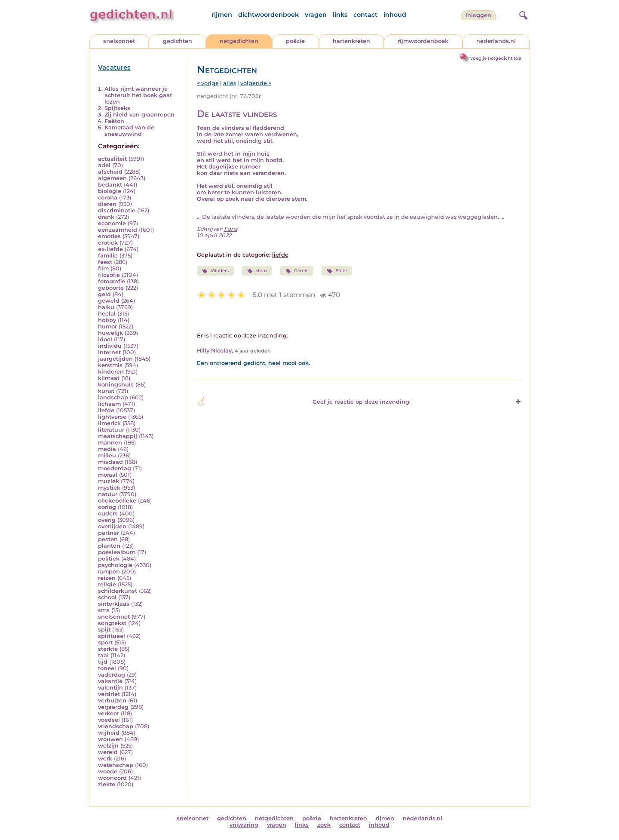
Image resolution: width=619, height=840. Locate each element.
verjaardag (113, 707)
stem (257, 271)
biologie (110, 191)
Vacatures (114, 67)
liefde (106, 410)
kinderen (111, 372)
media (107, 449)
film (103, 268)
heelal (107, 314)
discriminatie (117, 210)
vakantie (110, 681)
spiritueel (112, 636)
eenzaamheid (118, 230)
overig (107, 520)
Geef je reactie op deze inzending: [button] (304, 402)
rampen (109, 572)
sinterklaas (114, 604)
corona (108, 198)
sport (105, 642)
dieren (107, 204)
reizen (107, 578)
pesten (108, 539)
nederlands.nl (496, 41)
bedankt (110, 185)
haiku (106, 307)
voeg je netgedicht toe (496, 58)
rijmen (222, 15)
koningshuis (116, 385)
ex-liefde (110, 249)
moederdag (115, 468)
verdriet (109, 694)
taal (103, 655)
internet (109, 352)
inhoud (395, 15)
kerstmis (110, 365)
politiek (109, 559)
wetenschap (116, 765)
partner (109, 533)
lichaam (109, 404)
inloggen (478, 15)
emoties (109, 236)
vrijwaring (244, 825)
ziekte (107, 784)
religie (107, 584)
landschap (113, 397)
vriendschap (116, 726)
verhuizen (112, 701)
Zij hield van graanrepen (139, 115)
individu (110, 346)
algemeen (112, 178)
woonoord (112, 778)
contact (365, 15)
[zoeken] (522, 14)
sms (104, 610)
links (340, 15)
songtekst (112, 623)
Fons (231, 229)
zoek (324, 825)
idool (105, 339)
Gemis (297, 271)
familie (108, 256)
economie (112, 223)
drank (106, 217)
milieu (107, 455)
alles (230, 83)
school (107, 597)
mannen (110, 443)
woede (108, 771)
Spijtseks (117, 108)
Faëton (114, 121)
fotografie (112, 281)
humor (107, 326)
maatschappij (118, 436)
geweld (109, 301)
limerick (109, 423)
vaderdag (112, 675)
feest (105, 262)
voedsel (109, 720)
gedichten (178, 41)
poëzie (295, 41)
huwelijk (110, 333)
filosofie (109, 275)
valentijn (110, 688)
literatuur (111, 430)
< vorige (208, 83)
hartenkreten (351, 41)
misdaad (110, 462)
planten (109, 546)
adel (104, 165)
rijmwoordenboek (423, 41)
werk (105, 759)
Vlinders (215, 271)
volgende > (256, 83)
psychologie (115, 565)
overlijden (112, 526)
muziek (109, 481)
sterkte (108, 649)
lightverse (112, 417)
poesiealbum (117, 552)
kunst (106, 391)
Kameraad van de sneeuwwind (129, 131)
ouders (108, 514)
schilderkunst (118, 591)
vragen (316, 15)
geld (104, 294)
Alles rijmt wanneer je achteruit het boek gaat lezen (138, 95)
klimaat (109, 378)
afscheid (110, 172)
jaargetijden (115, 359)
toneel (107, 668)
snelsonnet (119, 41)
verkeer (109, 713)
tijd (103, 662)
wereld (108, 752)
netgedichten (239, 41)
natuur (108, 494)
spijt (104, 630)
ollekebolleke (117, 501)
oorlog (107, 507)
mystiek (109, 488)
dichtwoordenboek (268, 15)
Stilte (337, 271)
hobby (107, 320)
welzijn (108, 746)
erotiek (108, 243)
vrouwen (110, 739)
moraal (108, 475)
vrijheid (109, 733)
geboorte (111, 288)
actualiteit (112, 159)
